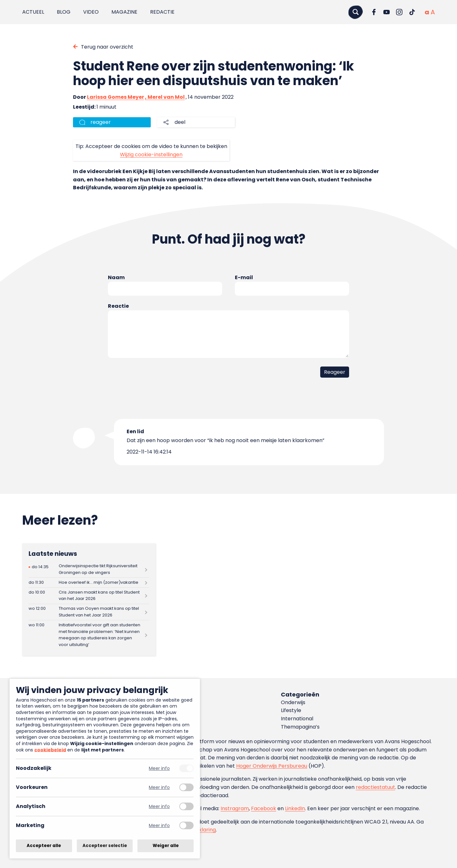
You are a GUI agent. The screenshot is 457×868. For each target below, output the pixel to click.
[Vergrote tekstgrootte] (433, 12)
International (297, 719)
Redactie (162, 12)
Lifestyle (291, 710)
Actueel (33, 12)
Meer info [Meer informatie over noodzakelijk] (159, 768)
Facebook (264, 808)
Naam (116, 277)
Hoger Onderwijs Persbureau (272, 766)
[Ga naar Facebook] (374, 12)
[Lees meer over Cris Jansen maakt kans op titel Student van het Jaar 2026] (89, 596)
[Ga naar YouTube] (387, 12)
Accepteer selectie (105, 846)
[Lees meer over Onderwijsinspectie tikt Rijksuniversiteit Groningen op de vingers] (89, 570)
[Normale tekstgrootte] (427, 12)
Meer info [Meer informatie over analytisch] (159, 807)
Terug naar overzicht (107, 47)
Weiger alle (166, 846)
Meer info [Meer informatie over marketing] (159, 826)
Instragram (235, 808)
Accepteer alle (44, 846)
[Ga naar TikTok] (412, 12)
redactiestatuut (375, 787)
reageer (101, 122)
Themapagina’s (300, 727)
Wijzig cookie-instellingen (151, 155)
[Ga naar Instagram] (399, 12)
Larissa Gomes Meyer (116, 97)
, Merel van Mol (165, 97)
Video (91, 12)
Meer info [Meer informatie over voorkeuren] (159, 787)
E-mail (244, 277)
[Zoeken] (355, 12)
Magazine (124, 12)
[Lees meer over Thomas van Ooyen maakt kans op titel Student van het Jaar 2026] (89, 612)
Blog (64, 12)
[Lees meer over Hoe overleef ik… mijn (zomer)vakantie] (89, 582)
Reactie (118, 306)
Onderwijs (293, 702)
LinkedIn (295, 808)
